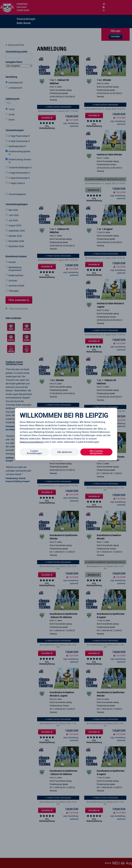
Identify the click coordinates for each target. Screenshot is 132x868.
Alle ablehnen (65, 452)
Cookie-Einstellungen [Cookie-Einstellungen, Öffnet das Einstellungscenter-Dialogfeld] (34, 452)
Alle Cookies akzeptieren (96, 452)
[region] (66, 434)
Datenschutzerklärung (32, 442)
